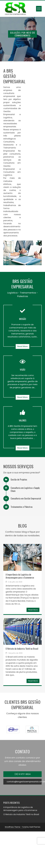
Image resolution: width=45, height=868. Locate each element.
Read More (22, 346)
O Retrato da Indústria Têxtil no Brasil (22, 649)
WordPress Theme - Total (16, 827)
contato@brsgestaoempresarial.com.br (24, 782)
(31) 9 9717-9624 (23, 774)
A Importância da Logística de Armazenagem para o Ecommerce (20, 576)
